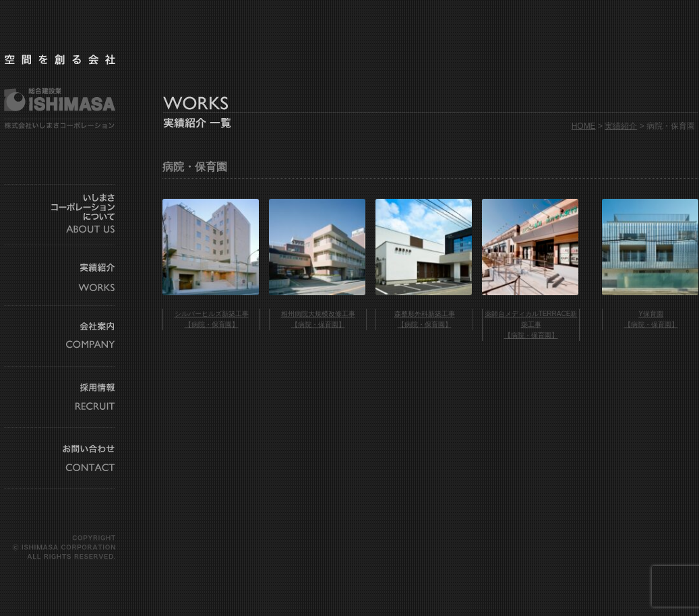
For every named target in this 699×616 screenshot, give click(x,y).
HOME (584, 126)
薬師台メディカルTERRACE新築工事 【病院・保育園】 (531, 325)
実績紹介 (621, 126)
